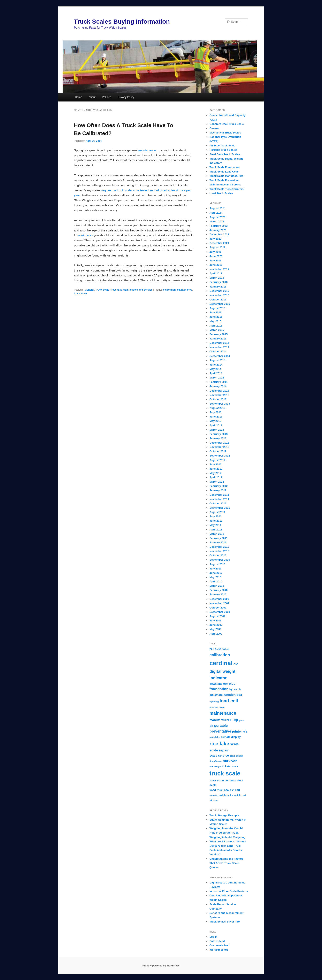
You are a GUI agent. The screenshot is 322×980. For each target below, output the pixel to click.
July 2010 (216, 569)
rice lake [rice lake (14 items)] (219, 744)
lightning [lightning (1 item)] (214, 702)
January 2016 (218, 287)
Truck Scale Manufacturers (226, 176)
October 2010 (218, 555)
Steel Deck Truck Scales (225, 154)
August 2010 (217, 564)
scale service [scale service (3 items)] (219, 755)
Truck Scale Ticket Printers (227, 189)
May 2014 (215, 369)
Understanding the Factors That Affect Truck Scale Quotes (226, 863)
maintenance (147, 150)
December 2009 (219, 599)
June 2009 (216, 625)
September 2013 (220, 404)
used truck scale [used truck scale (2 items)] (220, 790)
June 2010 (216, 573)
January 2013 (218, 438)
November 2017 (219, 269)
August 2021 (217, 247)
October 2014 (218, 351)
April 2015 (216, 326)
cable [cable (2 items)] (225, 649)
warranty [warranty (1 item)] (214, 795)
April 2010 (216, 581)
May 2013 (215, 421)
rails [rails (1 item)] (245, 732)
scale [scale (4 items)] (234, 744)
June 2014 (216, 365)
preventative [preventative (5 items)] (220, 731)
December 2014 (219, 343)
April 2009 (216, 634)
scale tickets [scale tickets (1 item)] (236, 756)
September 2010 (220, 560)
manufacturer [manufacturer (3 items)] (219, 720)
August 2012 (217, 460)
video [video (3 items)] (236, 790)
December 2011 (219, 495)
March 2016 (217, 278)
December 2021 (219, 243)
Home (79, 97)
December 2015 (219, 291)
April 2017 (216, 273)
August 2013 (217, 408)
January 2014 (218, 386)
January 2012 (218, 490)
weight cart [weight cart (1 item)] (240, 795)
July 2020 (216, 252)
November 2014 (219, 347)
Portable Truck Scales (223, 150)
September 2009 (220, 612)
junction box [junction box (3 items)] (233, 695)
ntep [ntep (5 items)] (234, 720)
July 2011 (216, 516)
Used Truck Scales (221, 193)
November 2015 (219, 295)
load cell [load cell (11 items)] (229, 701)
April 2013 (216, 425)
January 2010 (218, 594)
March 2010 (217, 586)
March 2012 (217, 482)
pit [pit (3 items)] (211, 726)
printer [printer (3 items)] (237, 731)
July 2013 (216, 412)
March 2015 (217, 330)
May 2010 (215, 577)
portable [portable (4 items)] (221, 726)
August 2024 (217, 208)
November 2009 (219, 603)
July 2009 (216, 621)
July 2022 (216, 239)
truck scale (80, 293)
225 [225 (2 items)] (212, 649)
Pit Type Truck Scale (222, 146)
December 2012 (219, 443)
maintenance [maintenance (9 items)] (223, 713)
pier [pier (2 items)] (241, 720)
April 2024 (216, 213)
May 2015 (215, 321)
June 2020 (216, 256)
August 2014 (217, 360)
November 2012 (219, 447)
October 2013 (218, 399)
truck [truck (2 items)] (235, 766)
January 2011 (218, 542)
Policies (107, 97)
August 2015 (217, 308)
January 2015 (218, 339)
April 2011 (216, 530)
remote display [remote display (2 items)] (231, 737)
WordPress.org (219, 950)
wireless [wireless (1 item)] (214, 800)
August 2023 (217, 217)
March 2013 (217, 430)
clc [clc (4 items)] (236, 664)
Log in (213, 937)
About (92, 97)
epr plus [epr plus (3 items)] (229, 684)
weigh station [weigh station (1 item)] (227, 795)
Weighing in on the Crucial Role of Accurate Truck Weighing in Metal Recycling (227, 833)
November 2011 (219, 499)
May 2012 (215, 473)
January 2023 (218, 230)
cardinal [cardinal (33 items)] (221, 663)
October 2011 (218, 503)
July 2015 (216, 312)
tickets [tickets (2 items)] (226, 766)
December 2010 (219, 547)
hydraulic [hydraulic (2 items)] (235, 689)
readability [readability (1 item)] (215, 737)
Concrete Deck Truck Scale (227, 124)
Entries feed (217, 941)
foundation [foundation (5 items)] (219, 689)
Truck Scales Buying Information (122, 21)
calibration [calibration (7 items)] (220, 655)
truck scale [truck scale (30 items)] (225, 773)
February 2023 (218, 226)
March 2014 (217, 378)
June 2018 (216, 265)
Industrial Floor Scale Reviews (229, 891)
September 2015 (220, 304)
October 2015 (218, 300)
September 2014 (220, 356)
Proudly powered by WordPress (161, 966)
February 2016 (218, 282)
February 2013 (218, 434)
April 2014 (216, 373)
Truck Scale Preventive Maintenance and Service (124, 290)
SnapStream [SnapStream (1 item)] (216, 761)
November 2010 (219, 551)
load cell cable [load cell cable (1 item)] (217, 707)
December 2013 (219, 391)
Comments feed (220, 945)
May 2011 (215, 525)
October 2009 (218, 608)
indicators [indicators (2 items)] (216, 695)
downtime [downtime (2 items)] (216, 684)
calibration (170, 290)
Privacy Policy (126, 97)
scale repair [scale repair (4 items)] (219, 750)
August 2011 (217, 512)
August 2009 (217, 616)
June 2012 (216, 469)
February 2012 (218, 486)
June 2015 (216, 317)
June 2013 (216, 417)
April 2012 (216, 477)
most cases (85, 235)
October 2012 (218, 451)
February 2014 (218, 382)
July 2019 (216, 261)
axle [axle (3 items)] (218, 649)
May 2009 (215, 629)
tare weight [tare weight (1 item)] (215, 766)
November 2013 (219, 395)
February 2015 (218, 334)
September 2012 (220, 456)
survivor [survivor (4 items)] (230, 761)
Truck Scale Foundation (225, 167)
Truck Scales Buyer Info (225, 922)
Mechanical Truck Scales (225, 133)
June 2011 (216, 521)
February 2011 (218, 538)
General (89, 290)
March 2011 (217, 534)
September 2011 (220, 508)
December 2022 (219, 234)
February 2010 (218, 590)
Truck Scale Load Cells (224, 172)
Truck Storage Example (224, 815)
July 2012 (216, 464)
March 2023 (217, 221)
